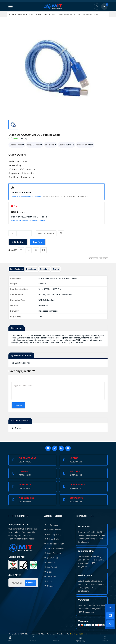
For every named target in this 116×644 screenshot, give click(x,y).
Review (56, 269)
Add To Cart (18, 242)
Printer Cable (50, 15)
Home (11, 15)
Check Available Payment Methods (26, 197)
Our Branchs (51, 567)
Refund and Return (54, 544)
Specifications (16, 269)
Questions (45, 269)
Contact (49, 586)
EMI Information (53, 530)
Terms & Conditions (54, 548)
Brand (48, 572)
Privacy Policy (52, 539)
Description (31, 269)
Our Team (50, 577)
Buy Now (38, 242)
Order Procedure (53, 553)
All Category (51, 525)
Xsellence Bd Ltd (78, 634)
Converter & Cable (25, 15)
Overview (50, 563)
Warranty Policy (53, 534)
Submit (19, 405)
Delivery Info (51, 558)
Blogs (48, 581)
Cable (39, 15)
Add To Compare (47, 234)
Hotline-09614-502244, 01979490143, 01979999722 (65, 197)
